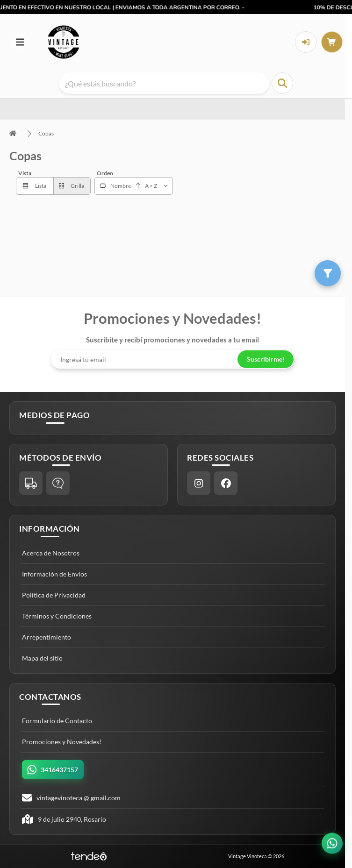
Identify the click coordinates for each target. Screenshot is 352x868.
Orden (105, 173)
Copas (46, 133)
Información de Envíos (54, 574)
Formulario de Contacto (57, 721)
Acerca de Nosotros (51, 553)
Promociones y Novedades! (62, 742)
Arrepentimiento (47, 637)
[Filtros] (328, 273)
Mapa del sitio (42, 658)
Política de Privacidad (54, 595)
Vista (25, 173)
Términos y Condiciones (57, 616)
